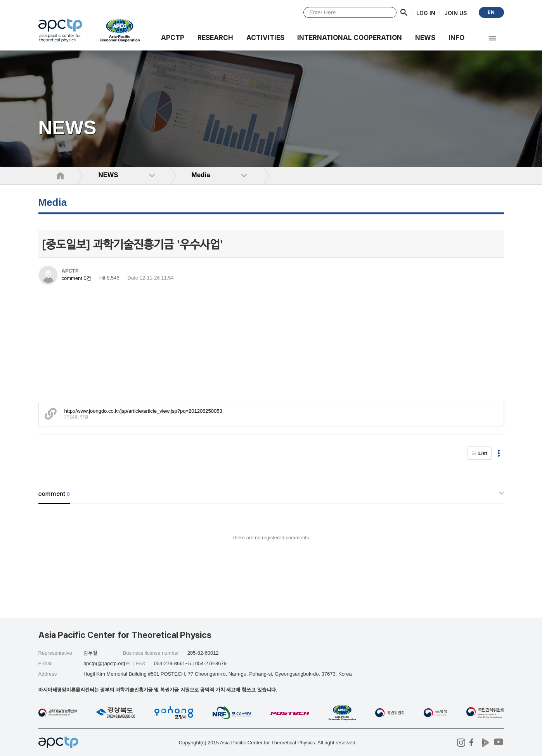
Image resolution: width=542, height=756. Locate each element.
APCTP (173, 38)
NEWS (425, 38)
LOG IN (426, 13)
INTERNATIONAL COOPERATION (350, 38)
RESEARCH (215, 38)
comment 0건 (76, 278)
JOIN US (456, 13)
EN (491, 12)
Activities (265, 38)
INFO (456, 38)
